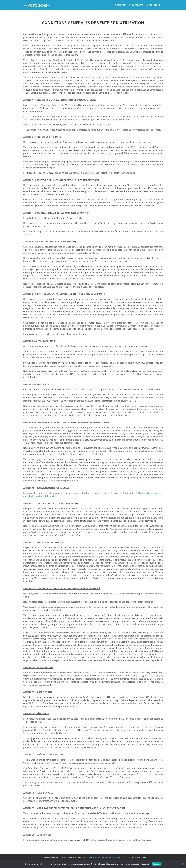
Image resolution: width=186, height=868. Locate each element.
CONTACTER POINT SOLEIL (135, 857)
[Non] (183, 864)
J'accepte (157, 864)
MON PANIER (153, 5)
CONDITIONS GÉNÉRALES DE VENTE (105, 857)
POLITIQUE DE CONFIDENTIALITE (51, 857)
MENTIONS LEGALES (77, 857)
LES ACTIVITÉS (136, 5)
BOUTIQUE (121, 5)
